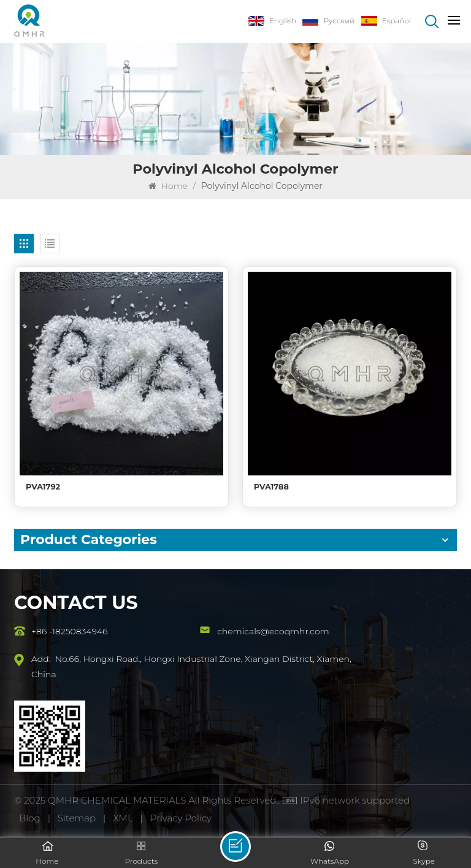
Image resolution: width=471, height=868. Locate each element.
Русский (328, 21)
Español (386, 21)
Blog (30, 818)
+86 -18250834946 (69, 631)
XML (123, 818)
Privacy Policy (181, 818)
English (272, 21)
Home (168, 186)
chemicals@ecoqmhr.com (273, 631)
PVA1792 (43, 487)
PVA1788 (271, 487)
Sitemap (77, 818)
